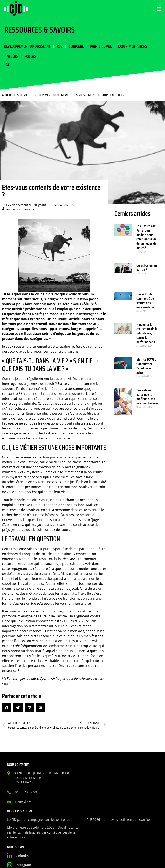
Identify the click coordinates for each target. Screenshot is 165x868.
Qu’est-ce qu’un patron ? (147, 267)
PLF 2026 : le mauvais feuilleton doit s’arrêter (119, 819)
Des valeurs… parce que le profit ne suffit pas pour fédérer (147, 397)
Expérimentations (133, 46)
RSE (60, 46)
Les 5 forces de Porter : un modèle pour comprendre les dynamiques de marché (146, 237)
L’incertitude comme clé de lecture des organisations (145, 301)
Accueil (7, 95)
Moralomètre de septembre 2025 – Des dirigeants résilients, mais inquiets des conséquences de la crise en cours (43, 832)
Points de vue (101, 46)
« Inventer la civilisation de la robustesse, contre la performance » (147, 333)
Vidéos (13, 56)
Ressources (22, 95)
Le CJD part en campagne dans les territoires (39, 819)
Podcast (31, 56)
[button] (159, 9)
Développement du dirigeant (27, 46)
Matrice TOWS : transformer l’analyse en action (146, 366)
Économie (76, 46)
